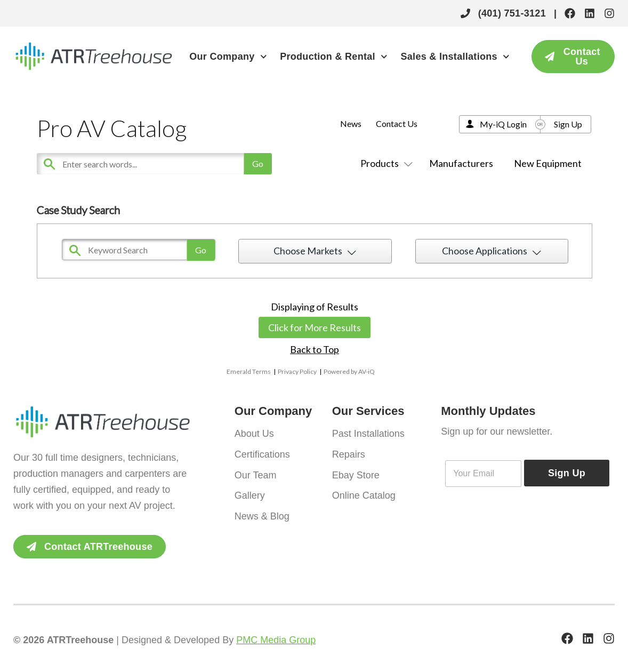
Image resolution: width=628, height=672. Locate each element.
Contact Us (397, 123)
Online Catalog (364, 494)
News (351, 123)
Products (384, 163)
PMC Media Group (276, 640)
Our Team (256, 474)
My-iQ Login (503, 124)
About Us (254, 434)
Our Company (228, 57)
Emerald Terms (249, 371)
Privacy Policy (297, 371)
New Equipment (548, 163)
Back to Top (315, 349)
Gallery (250, 494)
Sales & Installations (455, 57)
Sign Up (568, 124)
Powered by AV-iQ (349, 371)
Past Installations (368, 434)
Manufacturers (461, 163)
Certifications (262, 454)
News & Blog (262, 515)
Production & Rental (333, 57)
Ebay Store (356, 474)
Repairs (349, 454)
